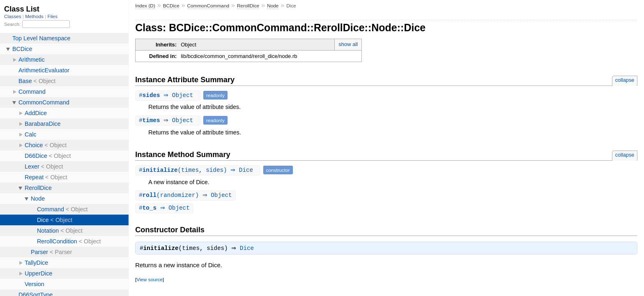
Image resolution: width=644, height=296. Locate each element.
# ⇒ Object (169, 95)
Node (273, 6)
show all (348, 44)
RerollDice (248, 6)
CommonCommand (208, 6)
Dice (249, 250)
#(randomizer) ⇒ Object (186, 195)
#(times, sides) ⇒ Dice (199, 170)
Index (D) (145, 6)
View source (149, 281)
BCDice (171, 6)
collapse (625, 80)
